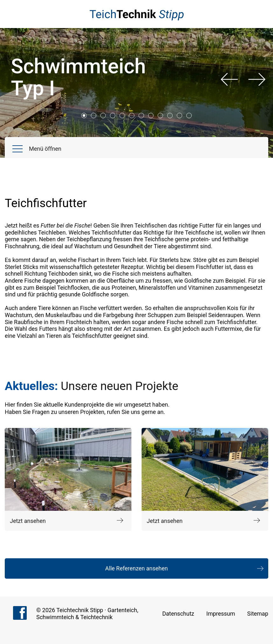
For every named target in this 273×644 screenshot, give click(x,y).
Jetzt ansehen (66, 521)
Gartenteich (122, 610)
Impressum (221, 614)
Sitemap (258, 614)
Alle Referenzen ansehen (137, 568)
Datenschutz (178, 614)
